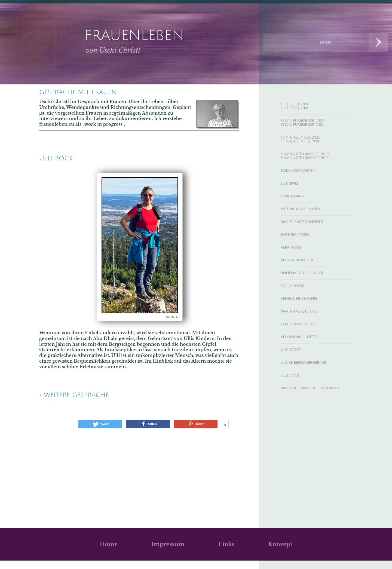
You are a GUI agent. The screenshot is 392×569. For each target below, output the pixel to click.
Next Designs (379, 42)
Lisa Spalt (292, 194)
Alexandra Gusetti (304, 360)
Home (108, 553)
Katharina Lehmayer (306, 222)
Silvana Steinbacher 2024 (311, 161)
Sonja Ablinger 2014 (305, 147)
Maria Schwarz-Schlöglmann (301, 418)
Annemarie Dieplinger (308, 291)
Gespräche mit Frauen (88, 93)
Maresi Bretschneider (307, 235)
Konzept (280, 553)
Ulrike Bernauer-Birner (310, 388)
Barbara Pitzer (298, 249)
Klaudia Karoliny (302, 347)
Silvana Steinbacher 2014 (311, 166)
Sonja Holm (296, 305)
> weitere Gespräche (83, 402)
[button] (100, 433)
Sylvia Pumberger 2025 (308, 124)
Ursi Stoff (293, 374)
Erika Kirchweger (302, 180)
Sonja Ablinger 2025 (306, 142)
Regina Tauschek (301, 277)
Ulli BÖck (60, 161)
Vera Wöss (293, 263)
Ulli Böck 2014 (298, 110)
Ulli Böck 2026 (299, 105)
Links (226, 553)
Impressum (168, 553)
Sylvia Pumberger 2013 (307, 129)
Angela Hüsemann (304, 319)
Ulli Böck (293, 402)
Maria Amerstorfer (304, 333)
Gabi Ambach (296, 208)
